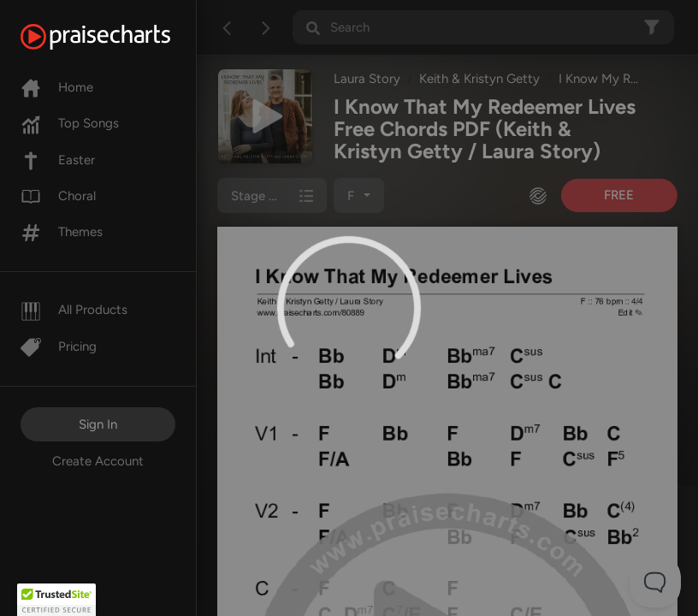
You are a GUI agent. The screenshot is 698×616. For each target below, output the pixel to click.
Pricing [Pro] (59, 346)
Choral (58, 196)
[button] (56, 600)
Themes (62, 232)
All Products (74, 310)
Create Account (98, 461)
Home (57, 87)
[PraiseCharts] (117, 37)
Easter (58, 160)
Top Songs (70, 123)
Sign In (98, 424)
